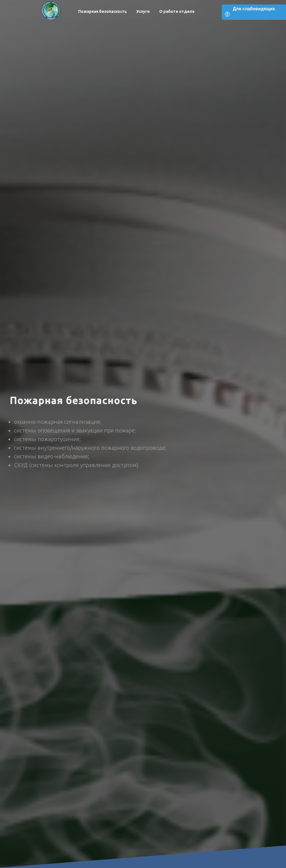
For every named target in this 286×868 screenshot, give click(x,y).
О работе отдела (177, 11)
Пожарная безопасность (103, 11)
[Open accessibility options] (254, 12)
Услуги (143, 11)
